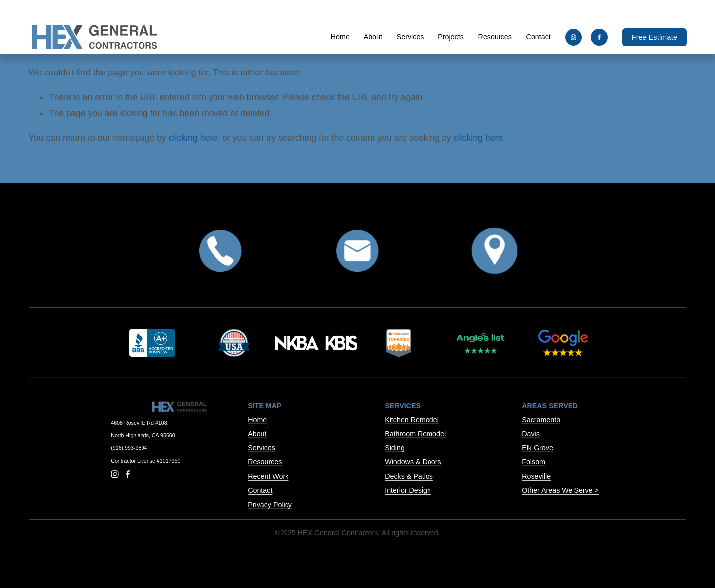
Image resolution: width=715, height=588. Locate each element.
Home (340, 37)
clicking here (193, 138)
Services (261, 448)
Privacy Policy (270, 505)
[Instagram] (573, 37)
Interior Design (408, 490)
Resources (265, 462)
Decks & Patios (409, 476)
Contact (538, 37)
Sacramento (541, 420)
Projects (451, 37)
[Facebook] (599, 37)
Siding (395, 448)
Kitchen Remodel (412, 420)
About (373, 37)
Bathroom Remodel (415, 434)
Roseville (536, 476)
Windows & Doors (413, 462)
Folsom (534, 462)
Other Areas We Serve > (560, 490)
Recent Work (268, 476)
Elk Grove (537, 448)
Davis (531, 434)
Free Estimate (654, 37)
